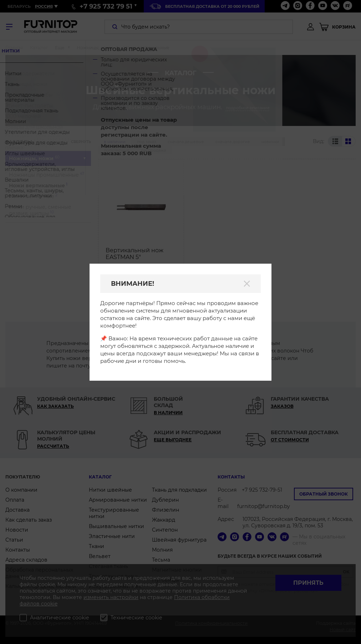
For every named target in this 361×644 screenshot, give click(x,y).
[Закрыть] (247, 284)
